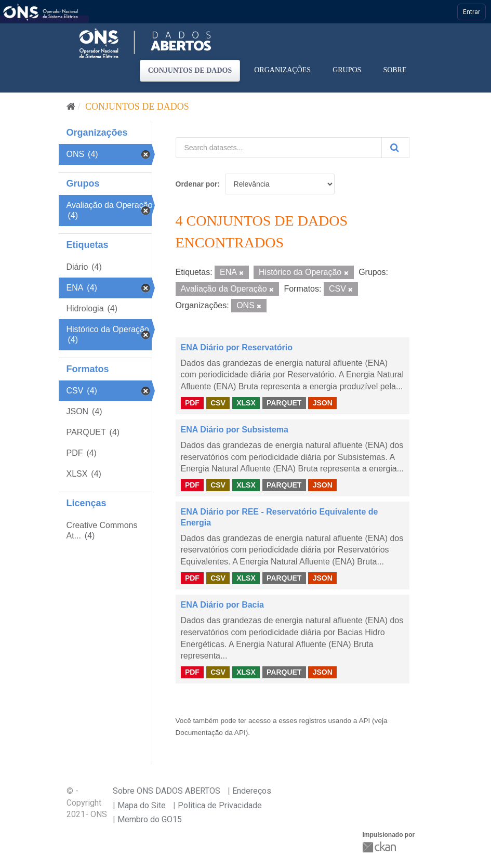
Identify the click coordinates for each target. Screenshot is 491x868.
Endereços (252, 791)
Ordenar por (197, 184)
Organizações (282, 70)
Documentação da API (211, 733)
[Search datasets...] (279, 148)
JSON (323, 403)
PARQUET (284, 403)
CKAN (380, 847)
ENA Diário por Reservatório (237, 347)
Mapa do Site (142, 805)
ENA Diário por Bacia (222, 605)
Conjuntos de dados (190, 70)
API (364, 721)
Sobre (395, 70)
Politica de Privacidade (220, 805)
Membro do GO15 (150, 819)
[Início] (71, 107)
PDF (192, 403)
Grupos (347, 70)
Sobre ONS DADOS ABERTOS (167, 791)
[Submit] (395, 148)
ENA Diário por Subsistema (235, 430)
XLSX (246, 403)
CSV (218, 403)
